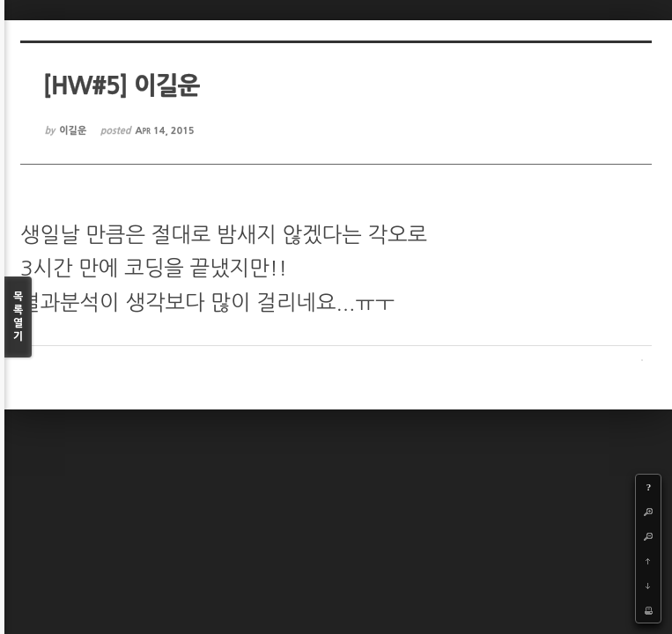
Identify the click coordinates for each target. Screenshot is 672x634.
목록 (18, 317)
